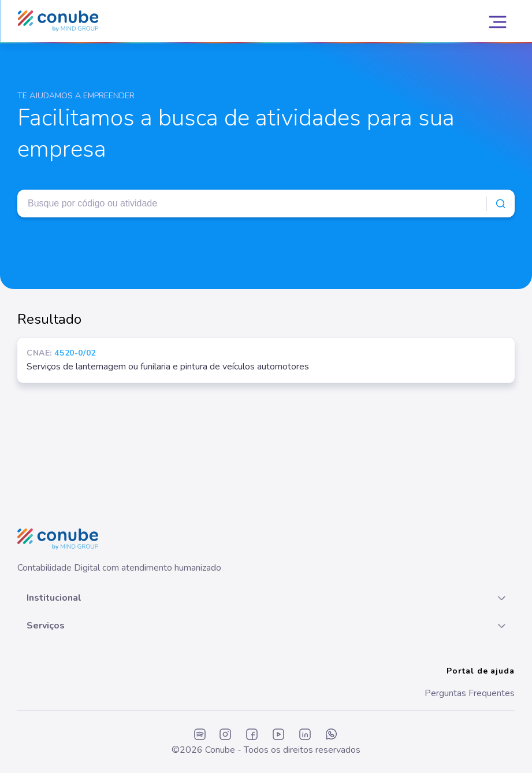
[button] (266, 598)
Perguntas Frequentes (470, 693)
